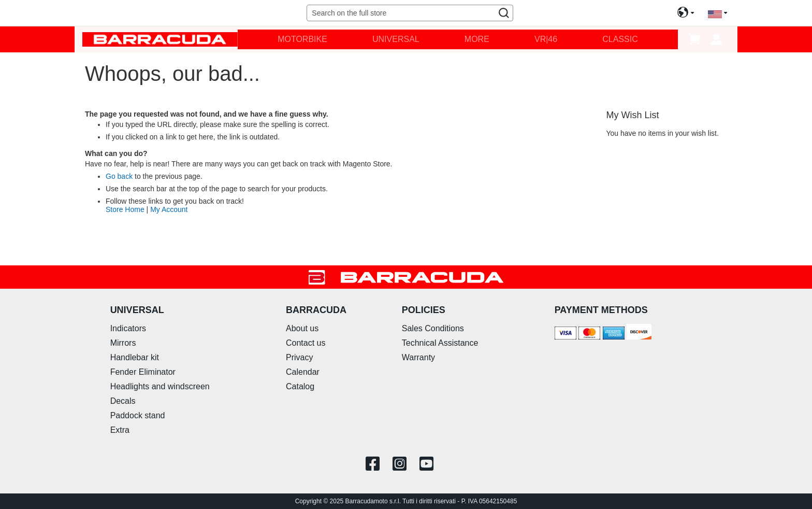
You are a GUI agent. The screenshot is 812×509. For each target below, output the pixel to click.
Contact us (306, 343)
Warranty (418, 357)
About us (302, 328)
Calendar (303, 372)
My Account (169, 209)
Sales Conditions (433, 328)
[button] (717, 13)
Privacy (299, 357)
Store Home (125, 209)
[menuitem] (302, 39)
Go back (119, 176)
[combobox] (410, 13)
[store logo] (160, 39)
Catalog (300, 386)
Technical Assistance (440, 343)
